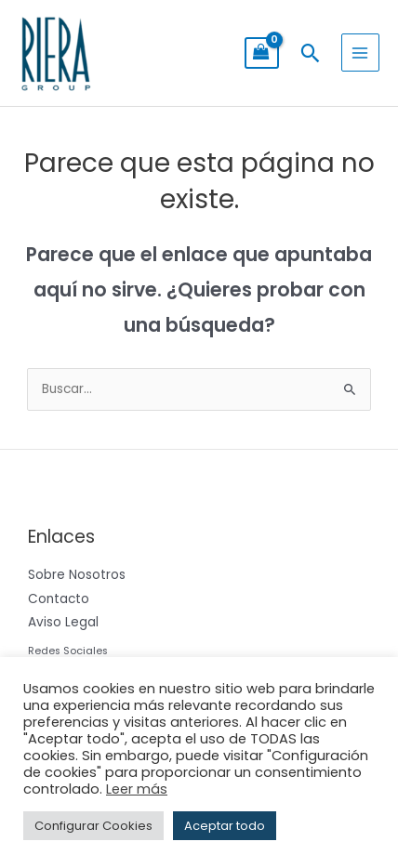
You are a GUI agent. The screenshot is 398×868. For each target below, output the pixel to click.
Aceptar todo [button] (225, 826)
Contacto (59, 599)
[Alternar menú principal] (360, 53)
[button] (310, 53)
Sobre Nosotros (77, 575)
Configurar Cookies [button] (93, 826)
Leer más (137, 789)
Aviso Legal (63, 622)
